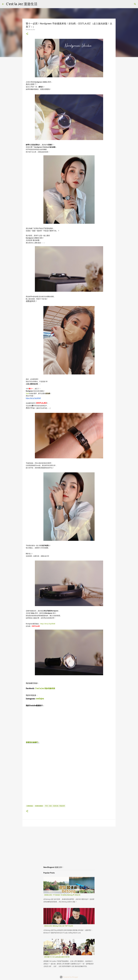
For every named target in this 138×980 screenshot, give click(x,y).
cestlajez (40, 699)
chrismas (30, 806)
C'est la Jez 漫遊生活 (22, 4)
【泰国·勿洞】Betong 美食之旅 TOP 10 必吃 (58, 926)
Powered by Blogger (69, 977)
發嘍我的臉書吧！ (33, 742)
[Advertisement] (69, 845)
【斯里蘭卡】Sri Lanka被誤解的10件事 (56, 957)
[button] (27, 34)
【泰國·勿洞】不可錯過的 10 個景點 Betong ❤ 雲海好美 (62, 895)
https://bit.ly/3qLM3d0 (48, 624)
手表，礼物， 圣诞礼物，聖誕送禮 (55, 806)
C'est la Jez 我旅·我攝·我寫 (45, 688)
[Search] (40, 4)
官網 (27, 393)
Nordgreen (39, 806)
